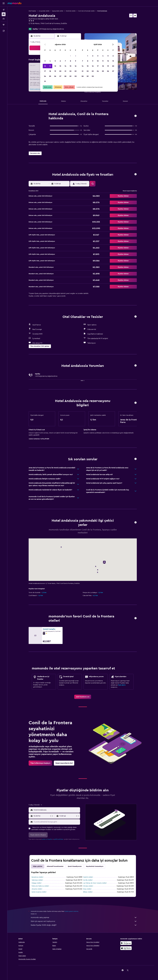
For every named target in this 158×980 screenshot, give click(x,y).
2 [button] (76, 56)
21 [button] (65, 71)
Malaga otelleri (36, 883)
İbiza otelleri (87, 889)
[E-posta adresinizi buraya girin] (56, 822)
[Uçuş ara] (4, 10)
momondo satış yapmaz (84, 917)
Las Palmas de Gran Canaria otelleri (95, 883)
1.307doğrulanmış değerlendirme (51, 29)
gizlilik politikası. (59, 839)
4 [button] (50, 61)
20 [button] (60, 71)
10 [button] (45, 66)
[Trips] (4, 25)
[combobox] (56, 810)
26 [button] (55, 76)
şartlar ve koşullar (47, 839)
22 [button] (70, 71)
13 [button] (60, 66)
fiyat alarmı (122, 685)
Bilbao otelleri (88, 892)
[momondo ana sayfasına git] (15, 3)
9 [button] (76, 61)
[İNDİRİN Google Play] (126, 943)
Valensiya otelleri (37, 880)
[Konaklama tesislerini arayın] (4, 14)
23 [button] (76, 71)
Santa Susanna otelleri (39, 892)
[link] (83, 697)
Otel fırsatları (32, 11)
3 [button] (45, 61)
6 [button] (60, 61)
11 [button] (50, 66)
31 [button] (45, 81)
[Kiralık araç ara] (4, 19)
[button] (4, 3)
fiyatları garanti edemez (71, 911)
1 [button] (70, 56)
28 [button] (65, 76)
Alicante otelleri (37, 889)
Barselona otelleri (37, 877)
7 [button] (65, 61)
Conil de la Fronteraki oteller (86, 11)
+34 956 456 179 (35, 26)
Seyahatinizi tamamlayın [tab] (95, 866)
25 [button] (50, 76)
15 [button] (70, 66)
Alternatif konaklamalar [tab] (55, 866)
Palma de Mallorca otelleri (40, 886)
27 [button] (60, 76)
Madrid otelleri (88, 877)
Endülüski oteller (71, 11)
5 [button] (55, 61)
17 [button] (45, 71)
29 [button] (70, 76)
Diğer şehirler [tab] (38, 866)
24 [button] (45, 76)
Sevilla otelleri (88, 880)
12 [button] (55, 66)
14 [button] (65, 66)
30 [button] (76, 76)
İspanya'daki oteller (58, 11)
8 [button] (70, 61)
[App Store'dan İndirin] (126, 948)
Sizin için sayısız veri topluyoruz (84, 921)
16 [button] (76, 66)
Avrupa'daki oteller (44, 11)
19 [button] (55, 71)
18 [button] (50, 71)
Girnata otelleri (88, 886)
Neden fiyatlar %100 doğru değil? (84, 925)
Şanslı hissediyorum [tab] (75, 866)
